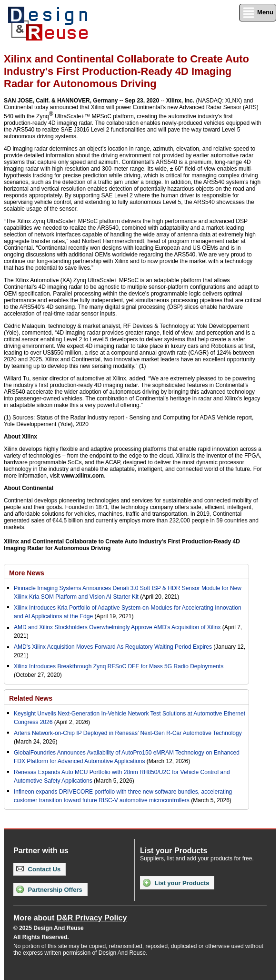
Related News (31, 698)
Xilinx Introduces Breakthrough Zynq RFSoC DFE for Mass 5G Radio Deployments (119, 666)
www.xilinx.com (83, 476)
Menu (258, 13)
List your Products (176, 883)
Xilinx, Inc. (180, 101)
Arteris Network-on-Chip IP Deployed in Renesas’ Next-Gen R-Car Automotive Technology (128, 733)
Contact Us (38, 869)
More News (27, 573)
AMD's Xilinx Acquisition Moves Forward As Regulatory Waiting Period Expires (113, 647)
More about (70, 918)
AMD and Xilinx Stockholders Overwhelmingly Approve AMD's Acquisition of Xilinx (117, 627)
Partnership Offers (49, 889)
